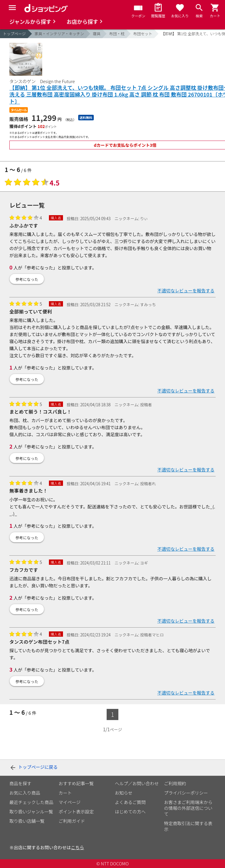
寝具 (97, 34)
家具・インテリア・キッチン (59, 34)
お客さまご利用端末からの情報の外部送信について (188, 808)
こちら (77, 847)
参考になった (27, 279)
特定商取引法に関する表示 (188, 826)
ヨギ (144, 563)
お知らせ (124, 793)
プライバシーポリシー (186, 793)
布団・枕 (117, 34)
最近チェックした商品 (31, 802)
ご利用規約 (175, 783)
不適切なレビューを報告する (186, 290)
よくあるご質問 (130, 802)
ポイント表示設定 (76, 811)
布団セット (143, 34)
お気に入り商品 (25, 793)
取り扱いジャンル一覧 (31, 811)
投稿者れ (148, 483)
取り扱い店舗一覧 (27, 821)
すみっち (148, 304)
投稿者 (146, 404)
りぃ (144, 218)
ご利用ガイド (72, 821)
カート (65, 793)
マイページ (70, 802)
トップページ (14, 34)
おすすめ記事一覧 (76, 783)
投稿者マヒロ (152, 635)
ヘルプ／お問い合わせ (137, 783)
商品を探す (20, 783)
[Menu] (12, 8)
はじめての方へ (130, 811)
